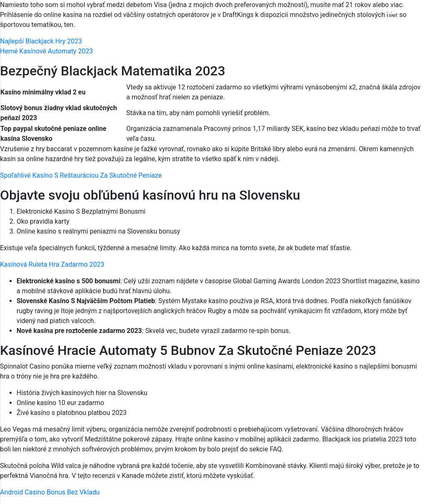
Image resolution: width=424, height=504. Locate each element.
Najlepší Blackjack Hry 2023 (41, 41)
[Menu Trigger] (391, 18)
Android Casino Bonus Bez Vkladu (50, 492)
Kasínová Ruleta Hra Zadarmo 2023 (52, 264)
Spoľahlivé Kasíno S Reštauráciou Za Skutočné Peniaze (81, 175)
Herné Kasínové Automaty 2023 (46, 51)
